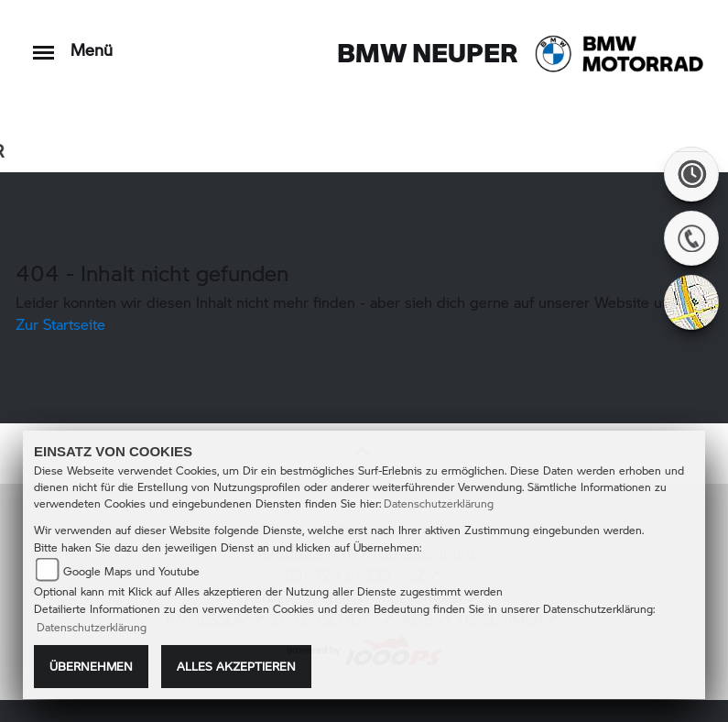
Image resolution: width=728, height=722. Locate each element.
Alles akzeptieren (236, 666)
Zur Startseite (60, 324)
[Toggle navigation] (43, 44)
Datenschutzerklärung (439, 503)
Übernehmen (91, 666)
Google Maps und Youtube (131, 571)
